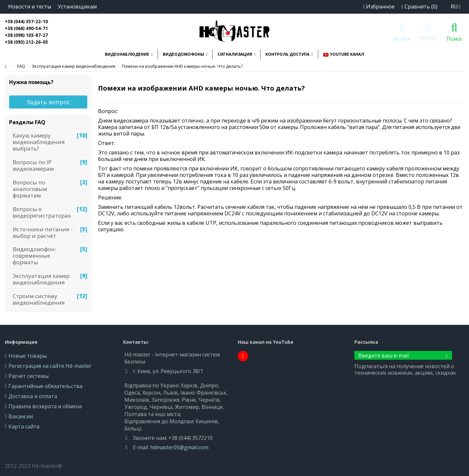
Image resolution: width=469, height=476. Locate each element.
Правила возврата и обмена (45, 406)
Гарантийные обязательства (45, 386)
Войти (402, 38)
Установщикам (77, 7)
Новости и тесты (30, 7)
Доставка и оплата (33, 396)
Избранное (379, 7)
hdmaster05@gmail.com (179, 447)
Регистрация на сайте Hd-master (50, 366)
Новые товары (28, 356)
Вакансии (21, 416)
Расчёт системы (28, 376)
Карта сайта (24, 426)
